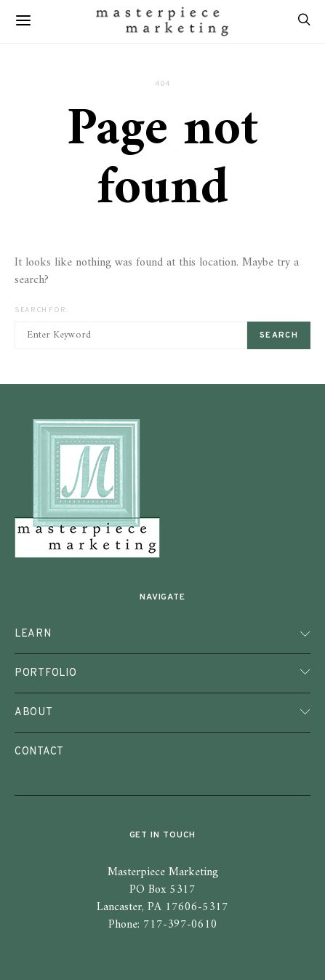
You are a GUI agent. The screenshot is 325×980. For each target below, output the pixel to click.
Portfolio (45, 673)
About (34, 712)
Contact (39, 752)
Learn (33, 634)
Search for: (41, 310)
